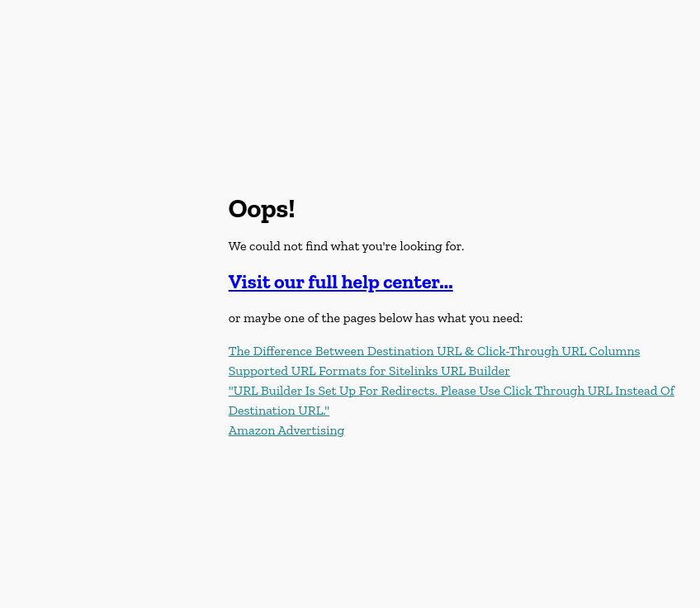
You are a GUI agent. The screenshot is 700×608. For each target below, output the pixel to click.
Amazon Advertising (287, 430)
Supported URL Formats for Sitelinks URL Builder (369, 370)
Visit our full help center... (341, 281)
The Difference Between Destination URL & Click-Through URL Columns (435, 351)
